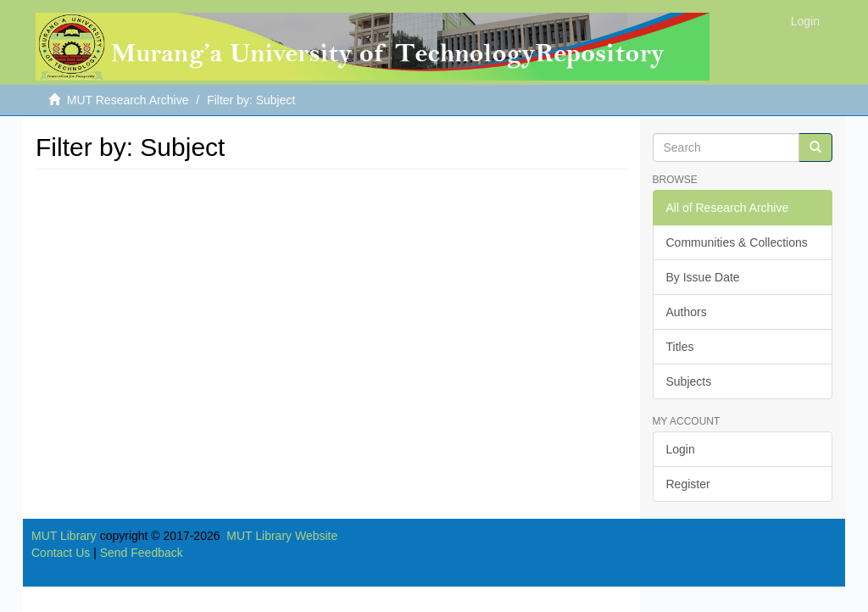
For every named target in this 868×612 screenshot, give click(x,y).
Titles (680, 347)
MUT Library (64, 536)
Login (681, 449)
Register (688, 484)
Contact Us (61, 553)
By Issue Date (703, 277)
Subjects (689, 381)
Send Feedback (142, 553)
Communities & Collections (737, 242)
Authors (687, 312)
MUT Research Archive (128, 100)
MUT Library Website (282, 536)
